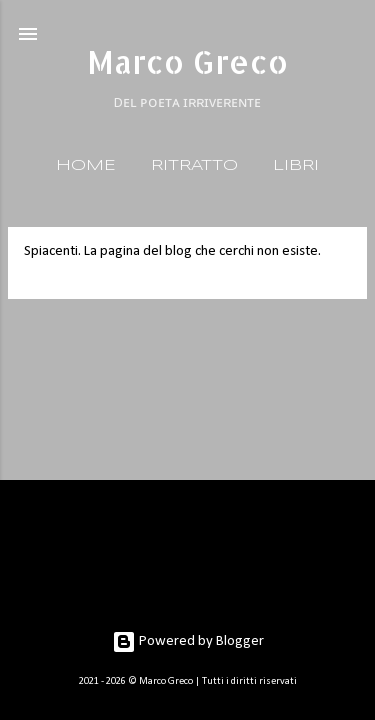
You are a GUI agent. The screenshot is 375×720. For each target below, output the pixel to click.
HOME (86, 166)
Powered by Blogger (188, 641)
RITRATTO (194, 166)
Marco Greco (187, 61)
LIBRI (296, 166)
